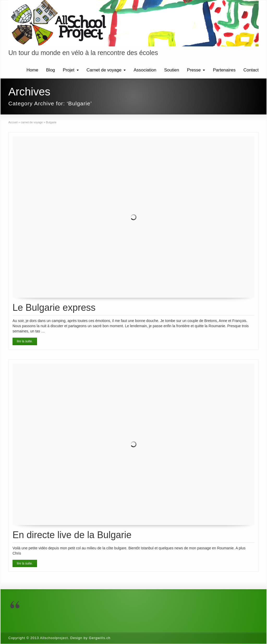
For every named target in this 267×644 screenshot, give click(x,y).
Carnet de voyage (104, 70)
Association (145, 70)
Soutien (172, 70)
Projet (69, 70)
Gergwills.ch (100, 638)
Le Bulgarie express (54, 308)
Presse (194, 70)
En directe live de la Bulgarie (72, 535)
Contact (251, 70)
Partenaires (224, 70)
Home (32, 70)
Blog (51, 70)
